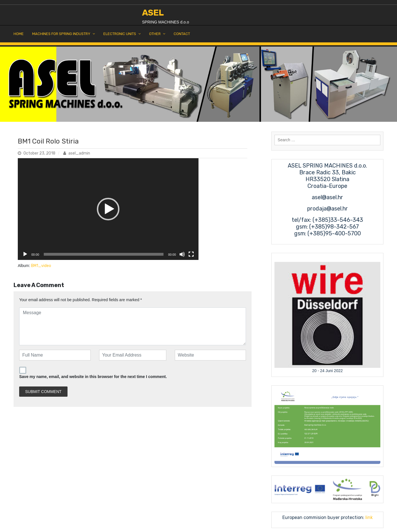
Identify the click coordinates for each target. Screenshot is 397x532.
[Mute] (182, 254)
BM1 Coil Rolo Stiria (48, 141)
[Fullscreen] (191, 254)
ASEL (153, 13)
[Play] (25, 254)
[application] (108, 209)
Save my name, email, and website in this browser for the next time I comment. (93, 377)
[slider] (104, 254)
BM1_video (41, 266)
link (368, 517)
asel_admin (77, 153)
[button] (108, 209)
